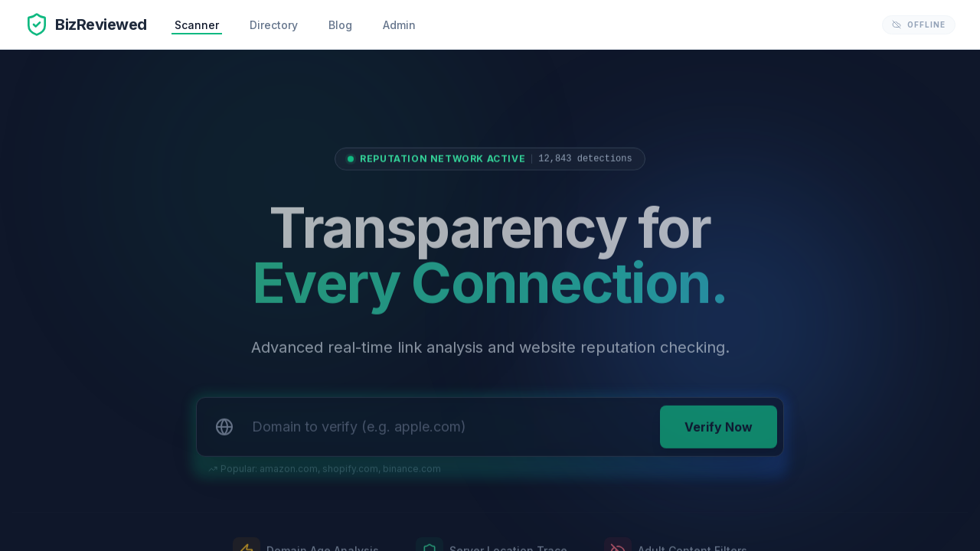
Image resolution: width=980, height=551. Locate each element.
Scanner (197, 25)
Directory (274, 25)
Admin (399, 25)
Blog (340, 25)
